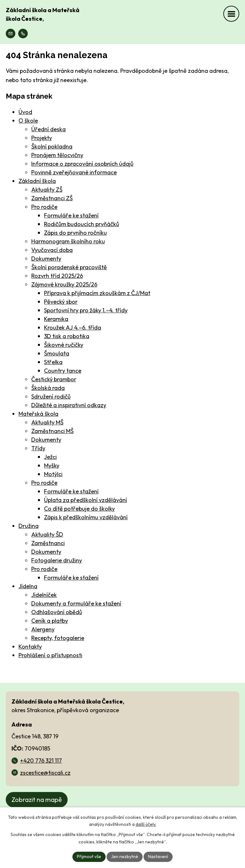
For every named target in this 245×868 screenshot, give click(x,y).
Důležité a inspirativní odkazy (69, 405)
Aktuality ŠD (47, 534)
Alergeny (43, 629)
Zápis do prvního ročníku (75, 233)
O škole (28, 121)
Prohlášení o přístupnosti (50, 655)
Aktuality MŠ (47, 422)
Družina (29, 526)
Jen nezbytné (125, 857)
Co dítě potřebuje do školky (79, 509)
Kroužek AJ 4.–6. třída (73, 327)
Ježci (50, 457)
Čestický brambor (54, 379)
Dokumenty (46, 259)
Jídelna (28, 586)
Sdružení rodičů (51, 396)
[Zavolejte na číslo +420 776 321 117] (23, 34)
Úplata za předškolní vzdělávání (85, 500)
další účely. (146, 825)
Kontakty (30, 647)
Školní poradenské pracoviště (69, 267)
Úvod (25, 112)
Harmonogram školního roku (68, 241)
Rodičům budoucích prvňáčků (82, 224)
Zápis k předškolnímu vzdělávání (86, 517)
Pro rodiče (44, 207)
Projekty (42, 138)
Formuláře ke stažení (71, 215)
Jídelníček (44, 595)
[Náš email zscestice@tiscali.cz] (11, 34)
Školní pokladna (52, 146)
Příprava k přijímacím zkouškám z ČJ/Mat (97, 293)
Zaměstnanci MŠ (52, 431)
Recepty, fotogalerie (58, 638)
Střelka (53, 362)
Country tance (63, 371)
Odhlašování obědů (57, 612)
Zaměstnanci (48, 543)
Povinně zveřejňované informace (74, 172)
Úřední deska (48, 129)
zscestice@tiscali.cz (45, 773)
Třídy (38, 448)
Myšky (52, 465)
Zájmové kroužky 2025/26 (64, 284)
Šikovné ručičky (64, 345)
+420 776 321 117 (41, 761)
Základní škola (37, 181)
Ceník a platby (50, 621)
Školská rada (48, 388)
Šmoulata (57, 353)
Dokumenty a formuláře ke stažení (76, 603)
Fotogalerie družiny (57, 560)
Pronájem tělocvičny (57, 155)
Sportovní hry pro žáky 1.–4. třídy (86, 310)
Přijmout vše (89, 857)
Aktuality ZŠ (47, 190)
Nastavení (158, 857)
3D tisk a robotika (67, 336)
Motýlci (53, 474)
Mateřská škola (38, 414)
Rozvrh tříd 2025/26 (57, 276)
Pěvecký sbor (61, 302)
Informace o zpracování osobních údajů (82, 164)
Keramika (56, 319)
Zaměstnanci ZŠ (52, 198)
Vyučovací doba (52, 250)
